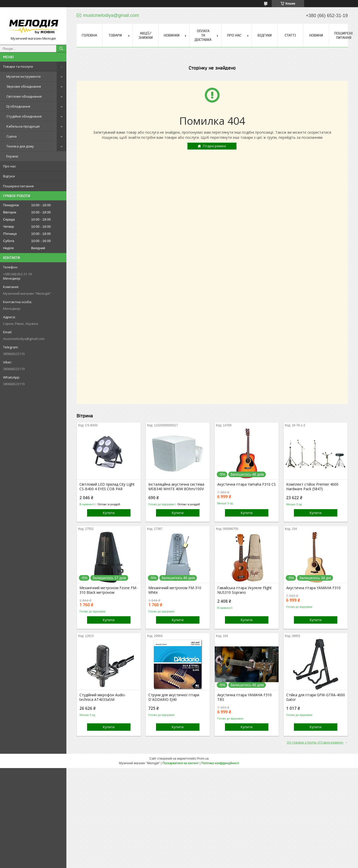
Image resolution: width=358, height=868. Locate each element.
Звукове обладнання (24, 86)
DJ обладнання (18, 106)
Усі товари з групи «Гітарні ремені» (315, 742)
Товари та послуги (18, 66)
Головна (89, 35)
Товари (115, 35)
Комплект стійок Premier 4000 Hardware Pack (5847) (312, 487)
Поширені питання (18, 186)
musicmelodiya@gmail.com (24, 339)
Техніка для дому (20, 146)
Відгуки (9, 176)
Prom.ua (203, 759)
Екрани (12, 156)
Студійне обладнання (24, 116)
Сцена (11, 136)
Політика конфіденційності (220, 763)
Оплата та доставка (203, 35)
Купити (109, 513)
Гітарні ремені (214, 146)
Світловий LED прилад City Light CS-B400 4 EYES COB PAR (107, 487)
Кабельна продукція (23, 126)
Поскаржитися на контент (181, 763)
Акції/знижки (146, 35)
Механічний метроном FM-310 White (175, 590)
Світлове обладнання (24, 96)
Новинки (172, 35)
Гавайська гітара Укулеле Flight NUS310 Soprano (244, 590)
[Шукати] (61, 49)
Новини (316, 35)
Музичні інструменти (23, 76)
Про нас (9, 166)
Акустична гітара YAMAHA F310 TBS (244, 697)
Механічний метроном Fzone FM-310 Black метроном (108, 590)
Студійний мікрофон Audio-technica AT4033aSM (103, 697)
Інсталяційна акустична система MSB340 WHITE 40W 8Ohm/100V (176, 487)
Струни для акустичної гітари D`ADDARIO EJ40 (174, 697)
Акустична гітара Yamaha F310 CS (247, 484)
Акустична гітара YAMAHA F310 (313, 588)
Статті (290, 35)
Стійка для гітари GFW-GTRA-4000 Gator (316, 697)
